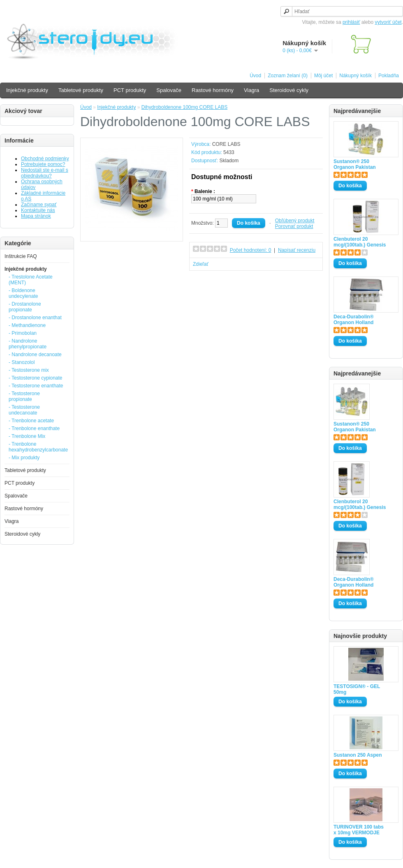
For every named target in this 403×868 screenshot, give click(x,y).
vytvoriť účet (388, 22)
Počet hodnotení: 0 (251, 250)
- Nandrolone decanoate (35, 355)
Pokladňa (389, 76)
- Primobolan (23, 333)
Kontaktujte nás (38, 210)
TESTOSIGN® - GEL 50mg (357, 689)
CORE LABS (226, 144)
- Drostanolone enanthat (35, 318)
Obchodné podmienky (45, 159)
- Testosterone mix (29, 370)
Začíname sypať (39, 205)
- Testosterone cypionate (36, 378)
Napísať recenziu (297, 250)
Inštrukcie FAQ (21, 256)
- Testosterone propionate (24, 396)
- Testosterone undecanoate (24, 410)
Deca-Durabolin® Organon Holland (354, 320)
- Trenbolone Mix (27, 436)
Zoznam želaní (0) (288, 76)
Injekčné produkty (27, 90)
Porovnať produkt (294, 226)
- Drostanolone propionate (25, 307)
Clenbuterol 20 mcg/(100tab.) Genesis (360, 242)
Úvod (255, 76)
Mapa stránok (36, 216)
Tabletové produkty (81, 90)
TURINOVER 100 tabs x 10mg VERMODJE (359, 830)
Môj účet (323, 76)
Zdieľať (201, 264)
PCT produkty (130, 90)
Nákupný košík (356, 76)
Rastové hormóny (213, 90)
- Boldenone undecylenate (23, 293)
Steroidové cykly (289, 90)
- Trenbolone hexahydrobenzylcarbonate (36, 447)
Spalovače (169, 90)
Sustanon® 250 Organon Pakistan (355, 164)
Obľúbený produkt (295, 221)
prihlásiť (351, 22)
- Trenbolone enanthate (34, 428)
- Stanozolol (22, 362)
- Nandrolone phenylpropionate (28, 344)
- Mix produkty (24, 458)
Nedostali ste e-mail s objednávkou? (45, 173)
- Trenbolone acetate (31, 421)
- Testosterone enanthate (36, 386)
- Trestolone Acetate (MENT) (31, 280)
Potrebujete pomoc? (43, 164)
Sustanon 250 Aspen (358, 755)
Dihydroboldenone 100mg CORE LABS (184, 107)
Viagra (251, 90)
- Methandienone (27, 325)
